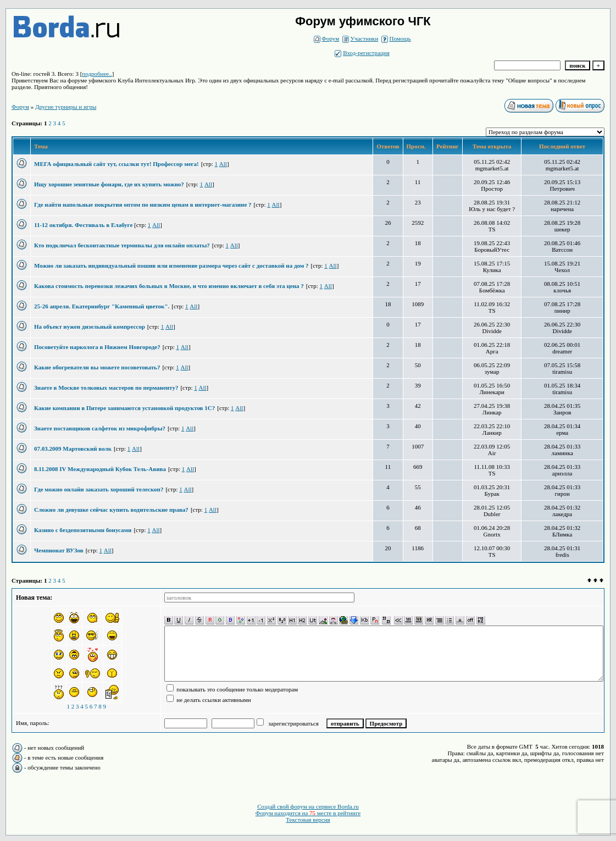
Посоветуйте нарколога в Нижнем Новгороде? (97, 347)
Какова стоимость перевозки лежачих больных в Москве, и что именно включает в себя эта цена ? (169, 286)
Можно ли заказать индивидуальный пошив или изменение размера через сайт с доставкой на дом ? (171, 265)
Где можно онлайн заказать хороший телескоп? (99, 489)
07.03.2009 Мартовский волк (73, 449)
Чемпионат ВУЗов (59, 550)
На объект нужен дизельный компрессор (90, 327)
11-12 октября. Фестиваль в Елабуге (84, 225)
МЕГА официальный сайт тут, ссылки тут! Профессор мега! (116, 164)
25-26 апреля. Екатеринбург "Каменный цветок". (102, 306)
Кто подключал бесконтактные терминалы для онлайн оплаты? (122, 245)
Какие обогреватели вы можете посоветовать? (97, 367)
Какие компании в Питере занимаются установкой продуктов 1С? (124, 408)
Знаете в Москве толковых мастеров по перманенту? (106, 388)
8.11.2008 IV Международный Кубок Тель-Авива (100, 469)
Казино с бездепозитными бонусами (83, 530)
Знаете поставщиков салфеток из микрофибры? (100, 428)
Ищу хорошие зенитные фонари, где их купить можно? (109, 184)
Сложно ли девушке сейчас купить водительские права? (111, 510)
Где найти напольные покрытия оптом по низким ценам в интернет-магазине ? (143, 204)
